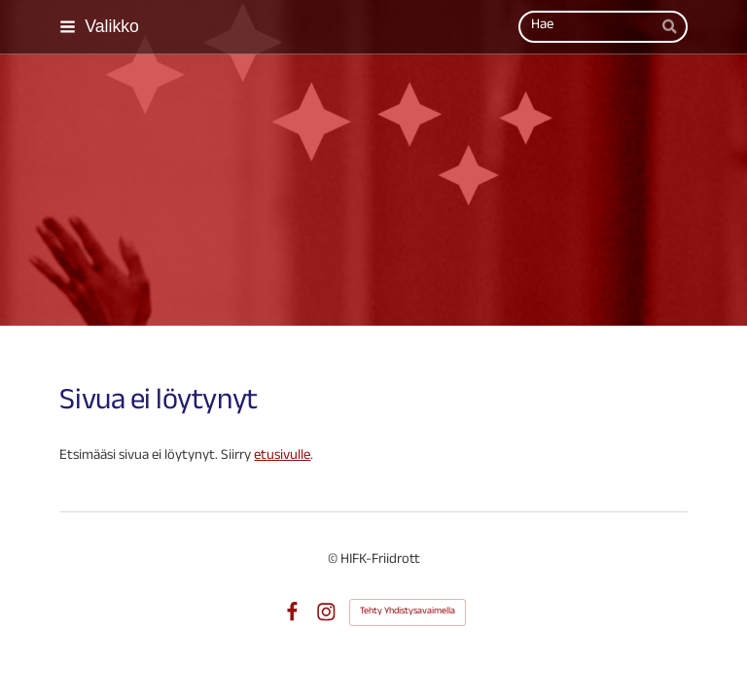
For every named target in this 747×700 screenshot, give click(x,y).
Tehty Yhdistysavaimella (408, 612)
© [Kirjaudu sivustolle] (334, 561)
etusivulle (282, 457)
